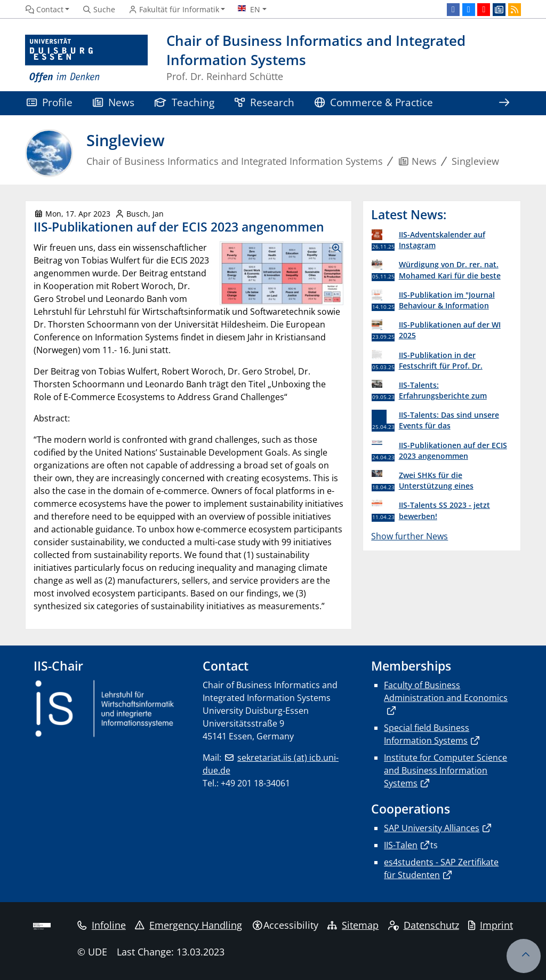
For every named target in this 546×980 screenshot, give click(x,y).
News (114, 102)
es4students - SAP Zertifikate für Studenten (441, 869)
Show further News (409, 536)
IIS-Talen (401, 845)
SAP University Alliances (432, 828)
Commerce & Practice (374, 102)
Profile (50, 102)
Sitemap (353, 925)
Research (264, 102)
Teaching (184, 102)
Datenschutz (424, 925)
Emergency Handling (188, 925)
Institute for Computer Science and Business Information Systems (445, 770)
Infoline (102, 925)
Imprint (491, 925)
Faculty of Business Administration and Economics (446, 691)
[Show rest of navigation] (504, 103)
